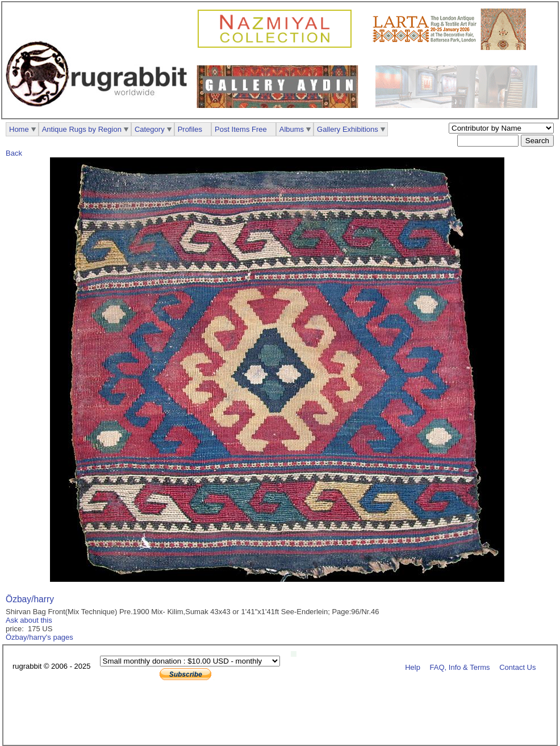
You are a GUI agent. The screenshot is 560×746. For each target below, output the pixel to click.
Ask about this (29, 620)
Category (150, 129)
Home (19, 129)
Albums (292, 129)
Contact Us (517, 667)
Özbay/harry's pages (39, 637)
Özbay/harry (30, 599)
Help (413, 667)
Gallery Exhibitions (348, 129)
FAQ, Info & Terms (460, 667)
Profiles (190, 129)
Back (14, 153)
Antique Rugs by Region (82, 129)
